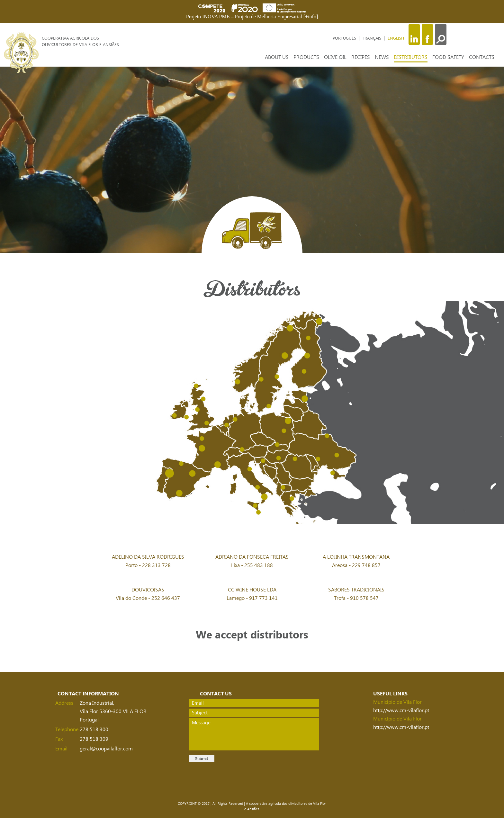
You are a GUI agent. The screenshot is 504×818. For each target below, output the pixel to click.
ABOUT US (277, 57)
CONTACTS (482, 57)
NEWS (382, 57)
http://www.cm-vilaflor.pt (401, 711)
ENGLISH (396, 38)
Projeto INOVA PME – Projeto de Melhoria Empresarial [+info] (252, 17)
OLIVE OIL (335, 57)
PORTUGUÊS (345, 38)
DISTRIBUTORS (411, 57)
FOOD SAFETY (448, 57)
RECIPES (361, 57)
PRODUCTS (306, 57)
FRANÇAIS (373, 38)
